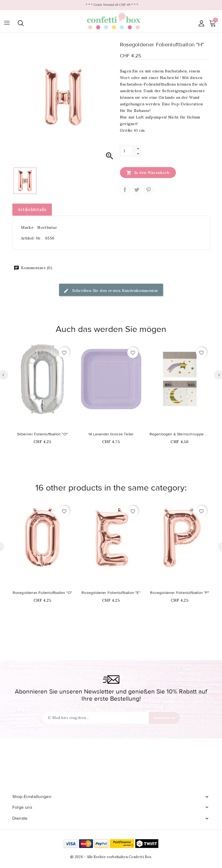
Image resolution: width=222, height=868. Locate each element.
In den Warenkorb (148, 173)
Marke (27, 227)
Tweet (137, 190)
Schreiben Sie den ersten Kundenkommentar (111, 291)
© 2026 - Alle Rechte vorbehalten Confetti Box (111, 857)
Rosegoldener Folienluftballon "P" (180, 593)
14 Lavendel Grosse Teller (111, 434)
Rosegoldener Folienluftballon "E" (111, 593)
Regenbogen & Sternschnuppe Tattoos (180, 434)
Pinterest (148, 190)
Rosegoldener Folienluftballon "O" (43, 593)
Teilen (125, 190)
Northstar (47, 227)
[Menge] (127, 151)
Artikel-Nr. (31, 238)
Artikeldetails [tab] (32, 209)
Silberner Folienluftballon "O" (42, 434)
